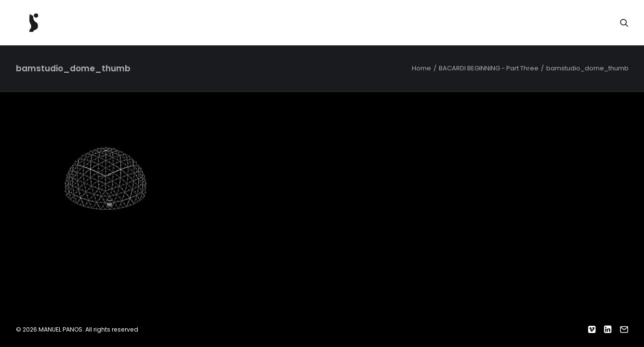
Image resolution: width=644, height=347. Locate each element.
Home (421, 68)
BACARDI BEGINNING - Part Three (489, 68)
